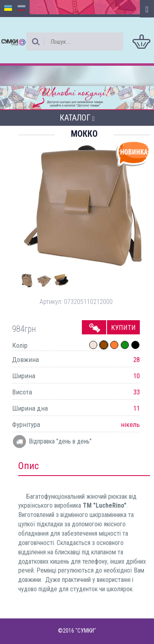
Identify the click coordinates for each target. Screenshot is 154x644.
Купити (123, 327)
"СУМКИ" (86, 631)
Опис (29, 466)
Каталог (77, 118)
